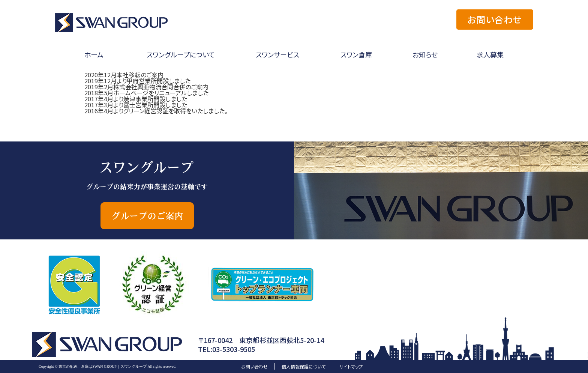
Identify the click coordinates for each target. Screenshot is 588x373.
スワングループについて (181, 54)
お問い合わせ (495, 19)
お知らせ (425, 54)
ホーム (94, 54)
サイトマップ (351, 366)
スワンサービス (277, 54)
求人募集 (490, 54)
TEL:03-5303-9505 (226, 349)
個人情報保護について (304, 366)
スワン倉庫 (356, 54)
